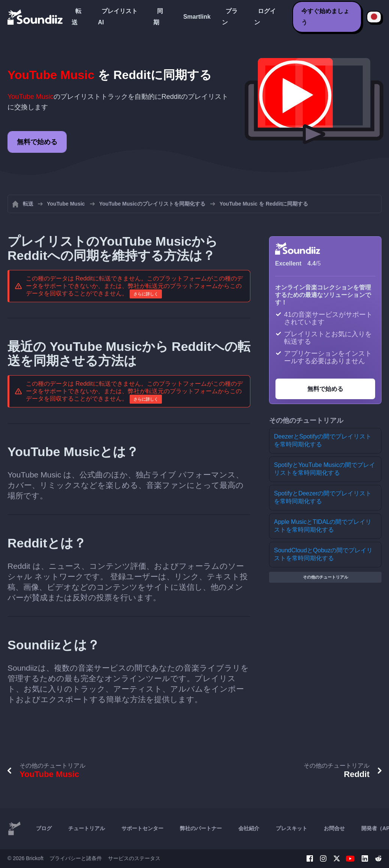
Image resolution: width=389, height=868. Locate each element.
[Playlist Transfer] (36, 17)
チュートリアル (87, 828)
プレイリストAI (118, 17)
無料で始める (37, 142)
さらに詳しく (146, 294)
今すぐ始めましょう (325, 17)
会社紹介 (249, 828)
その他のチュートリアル (325, 577)
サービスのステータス (134, 858)
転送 (76, 17)
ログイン (265, 17)
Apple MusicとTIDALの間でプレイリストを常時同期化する (323, 526)
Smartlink (197, 17)
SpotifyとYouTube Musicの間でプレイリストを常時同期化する (325, 469)
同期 (158, 17)
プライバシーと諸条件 (76, 858)
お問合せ (334, 828)
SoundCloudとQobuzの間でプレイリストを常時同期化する (323, 554)
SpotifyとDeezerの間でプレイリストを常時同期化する (323, 497)
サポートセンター (142, 828)
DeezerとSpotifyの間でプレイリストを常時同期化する (323, 440)
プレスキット (292, 828)
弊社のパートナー (201, 828)
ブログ (44, 828)
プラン (230, 17)
